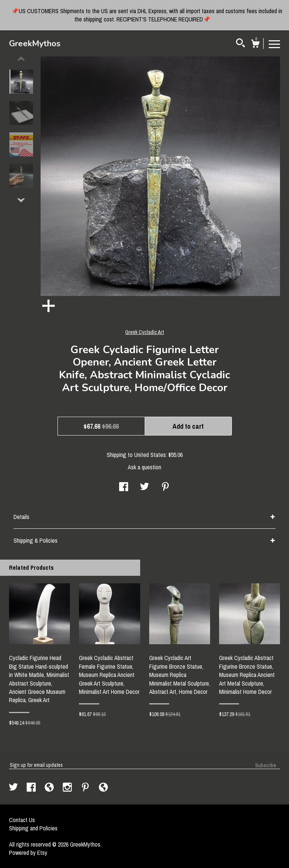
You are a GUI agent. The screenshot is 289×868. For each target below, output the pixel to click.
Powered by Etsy (28, 853)
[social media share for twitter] (144, 487)
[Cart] (255, 45)
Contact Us (22, 820)
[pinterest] (86, 788)
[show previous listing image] (21, 59)
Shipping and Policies (33, 828)
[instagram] (68, 788)
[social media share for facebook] (124, 487)
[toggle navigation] (274, 44)
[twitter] (14, 788)
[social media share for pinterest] (165, 487)
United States (150, 455)
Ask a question (144, 467)
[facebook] (32, 788)
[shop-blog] (50, 788)
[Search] (241, 44)
